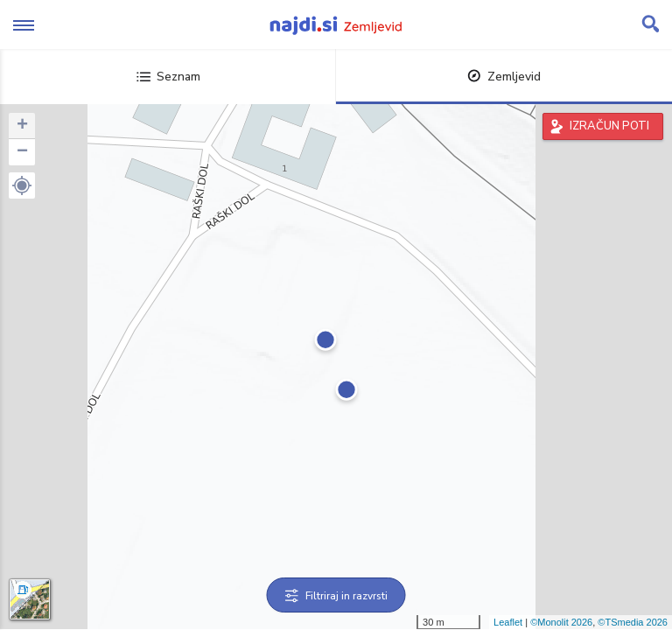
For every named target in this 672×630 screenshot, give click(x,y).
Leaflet (508, 622)
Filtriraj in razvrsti (336, 596)
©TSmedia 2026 (633, 622)
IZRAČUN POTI (609, 126)
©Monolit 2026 (561, 622)
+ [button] (22, 126)
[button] (22, 185)
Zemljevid (504, 77)
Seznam (168, 77)
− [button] (22, 152)
